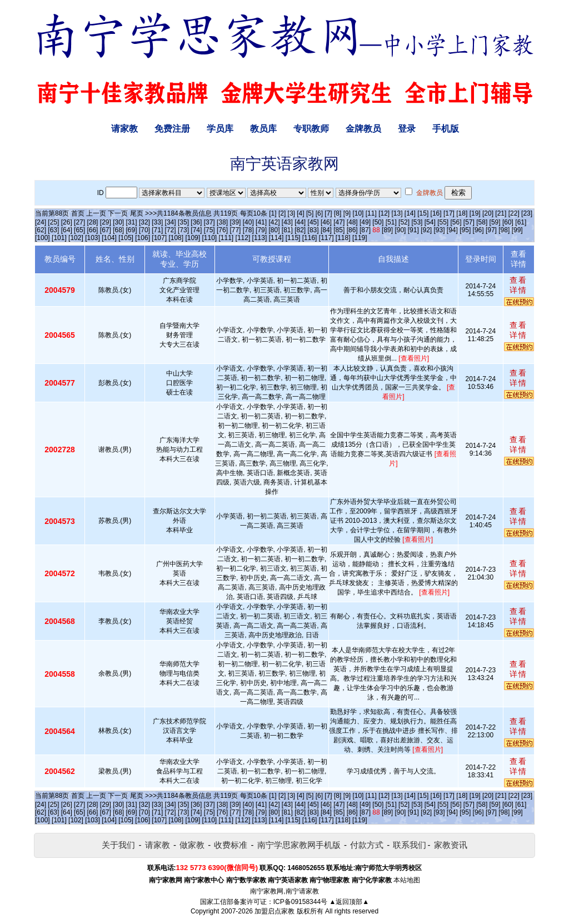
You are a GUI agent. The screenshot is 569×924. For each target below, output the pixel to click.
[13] (397, 213)
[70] (144, 230)
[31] (132, 222)
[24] (41, 222)
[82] (300, 230)
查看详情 (518, 285)
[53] (417, 222)
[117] (326, 238)
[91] (413, 230)
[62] (41, 230)
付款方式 (367, 845)
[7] (328, 213)
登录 (407, 129)
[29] (106, 222)
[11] (371, 213)
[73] (183, 230)
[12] (384, 213)
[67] (106, 230)
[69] (132, 230)
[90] (400, 230)
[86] (352, 230)
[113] (260, 238)
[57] (469, 222)
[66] (92, 230)
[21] (501, 213)
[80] (274, 230)
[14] (410, 213)
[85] (339, 230)
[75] (209, 230)
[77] (235, 230)
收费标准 (231, 845)
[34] (171, 222)
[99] (517, 230)
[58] (482, 222)
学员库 (220, 129)
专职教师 (311, 129)
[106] (143, 238)
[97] (491, 230)
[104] (109, 238)
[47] (339, 222)
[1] (273, 213)
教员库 (263, 129)
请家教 (124, 129)
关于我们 (118, 845)
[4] (300, 213)
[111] (226, 238)
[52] (404, 222)
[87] (365, 230)
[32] (144, 222)
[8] (338, 213)
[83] (313, 230)
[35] (183, 222)
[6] (319, 213)
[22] (514, 213)
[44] (300, 222)
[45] (313, 222)
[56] (456, 222)
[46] (326, 222)
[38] (222, 222)
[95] (465, 230)
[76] (222, 230)
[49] (365, 222)
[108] (176, 238)
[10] (358, 213)
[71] (157, 230)
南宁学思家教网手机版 (299, 845)
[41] (261, 222)
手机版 (446, 129)
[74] (196, 230)
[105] (126, 238)
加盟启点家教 (274, 911)
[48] (352, 222)
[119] (360, 238)
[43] (287, 222)
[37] (209, 222)
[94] (452, 230)
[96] (478, 230)
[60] (508, 222)
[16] (436, 213)
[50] (378, 222)
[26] (67, 222)
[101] (59, 238)
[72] (171, 230)
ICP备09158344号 (300, 902)
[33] (157, 222)
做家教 (192, 845)
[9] (347, 213)
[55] (443, 222)
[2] (282, 213)
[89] (387, 230)
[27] (79, 222)
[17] (449, 213)
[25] (53, 222)
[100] (43, 238)
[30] (118, 222)
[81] (287, 230)
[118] (343, 238)
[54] (430, 222)
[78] (248, 230)
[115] (293, 238)
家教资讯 (451, 845)
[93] (439, 230)
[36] (196, 222)
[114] (276, 238)
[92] (426, 230)
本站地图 (407, 880)
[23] (527, 213)
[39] (235, 222)
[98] (504, 230)
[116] (310, 238)
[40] (248, 222)
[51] (391, 222)
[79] (261, 230)
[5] (310, 213)
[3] (291, 213)
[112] (243, 238)
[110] (209, 238)
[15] (423, 213)
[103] (93, 238)
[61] (521, 222)
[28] (92, 222)
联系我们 (410, 845)
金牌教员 (363, 129)
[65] (79, 230)
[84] (326, 230)
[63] (53, 230)
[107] (159, 238)
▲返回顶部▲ (349, 902)
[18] (462, 213)
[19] (475, 213)
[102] (76, 238)
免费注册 (172, 129)
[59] (495, 222)
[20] (488, 213)
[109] (193, 238)
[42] (274, 222)
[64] (67, 230)
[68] (118, 230)
